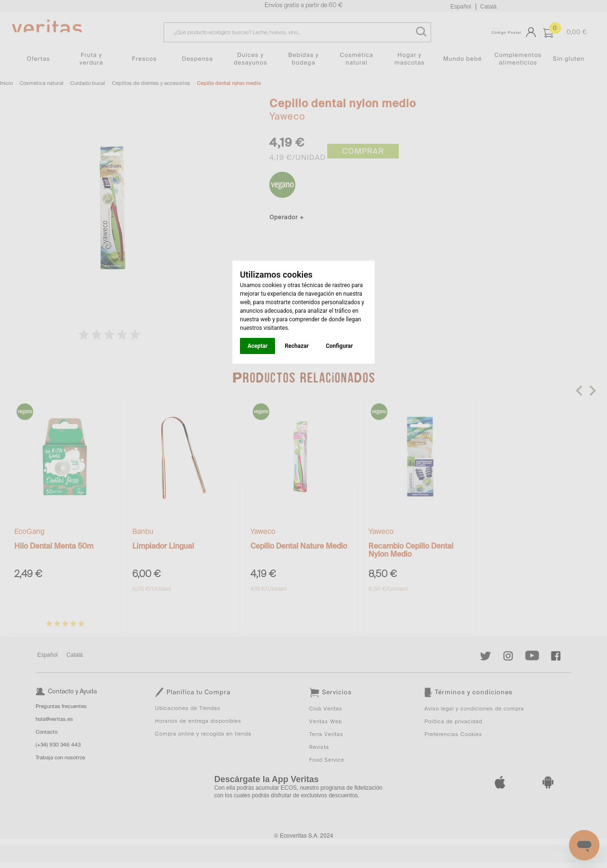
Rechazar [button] (296, 346)
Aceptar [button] (258, 346)
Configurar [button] (339, 346)
